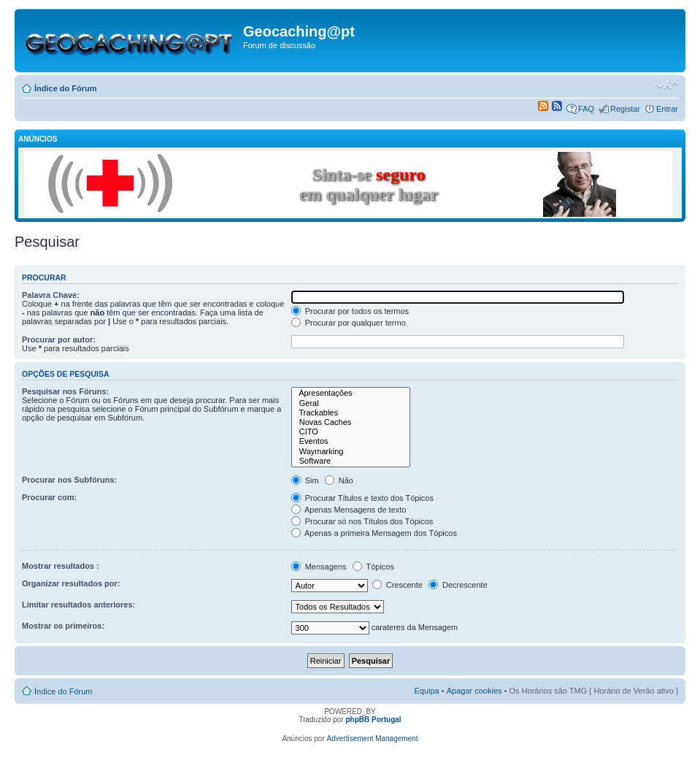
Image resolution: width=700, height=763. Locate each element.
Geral (351, 403)
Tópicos (373, 567)
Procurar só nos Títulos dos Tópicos (362, 521)
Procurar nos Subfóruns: (69, 480)
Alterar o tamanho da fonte (668, 85)
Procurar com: (49, 497)
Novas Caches (351, 422)
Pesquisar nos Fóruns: (65, 391)
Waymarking (351, 452)
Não (339, 480)
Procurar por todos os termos (350, 311)
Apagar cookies (474, 691)
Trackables (351, 413)
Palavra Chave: (51, 295)
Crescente (397, 585)
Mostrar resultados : (61, 566)
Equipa (426, 691)
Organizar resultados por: (71, 583)
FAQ (586, 109)
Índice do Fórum (66, 88)
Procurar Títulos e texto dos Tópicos (362, 498)
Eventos (351, 441)
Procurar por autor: (59, 340)
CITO (351, 432)
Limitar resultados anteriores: (78, 605)
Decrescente (458, 585)
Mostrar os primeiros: (63, 626)
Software (351, 461)
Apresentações (351, 393)
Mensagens (319, 567)
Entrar (667, 109)
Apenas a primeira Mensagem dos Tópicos (374, 533)
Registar (625, 109)
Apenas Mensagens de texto (349, 510)
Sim (305, 480)
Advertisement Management (373, 739)
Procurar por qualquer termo (349, 323)
